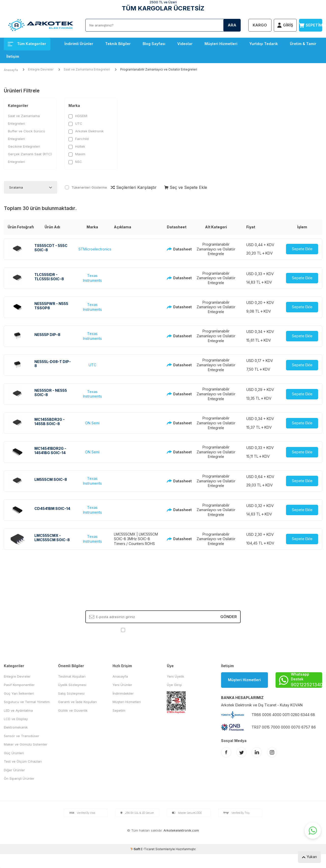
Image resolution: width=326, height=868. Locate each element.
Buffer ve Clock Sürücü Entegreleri (26, 135)
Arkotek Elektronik (86, 131)
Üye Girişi (174, 685)
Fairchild (79, 139)
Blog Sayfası (154, 44)
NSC (75, 162)
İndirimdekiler (123, 693)
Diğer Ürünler (14, 770)
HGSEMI (78, 116)
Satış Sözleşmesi (71, 693)
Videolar (185, 44)
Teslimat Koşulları (72, 676)
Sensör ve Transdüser (22, 736)
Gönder (229, 617)
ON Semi (92, 423)
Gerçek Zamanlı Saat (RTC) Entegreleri (30, 158)
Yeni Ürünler (122, 685)
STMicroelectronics (95, 249)
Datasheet (176, 249)
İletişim (13, 56)
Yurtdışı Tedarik (264, 44)
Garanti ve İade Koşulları (77, 702)
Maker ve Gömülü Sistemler (26, 744)
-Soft (135, 849)
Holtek (77, 146)
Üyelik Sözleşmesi (72, 685)
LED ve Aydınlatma (18, 710)
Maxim (77, 154)
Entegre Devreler (41, 69)
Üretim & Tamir (303, 44)
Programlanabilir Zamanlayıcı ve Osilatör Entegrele (216, 249)
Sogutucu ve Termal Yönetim (27, 702)
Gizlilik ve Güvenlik (73, 710)
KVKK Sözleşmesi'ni (144, 630)
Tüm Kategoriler (27, 44)
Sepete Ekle (302, 249)
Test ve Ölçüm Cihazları (23, 761)
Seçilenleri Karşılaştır (134, 187)
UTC (75, 124)
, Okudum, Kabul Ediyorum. (163, 630)
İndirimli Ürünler (79, 44)
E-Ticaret (148, 849)
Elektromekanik (16, 727)
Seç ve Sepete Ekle (186, 187)
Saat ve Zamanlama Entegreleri (87, 69)
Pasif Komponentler (19, 685)
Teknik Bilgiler (118, 44)
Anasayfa (11, 70)
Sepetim (119, 710)
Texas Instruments (92, 278)
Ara (232, 25)
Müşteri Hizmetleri (221, 44)
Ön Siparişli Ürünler (19, 778)
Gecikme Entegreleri (24, 146)
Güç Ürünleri (14, 753)
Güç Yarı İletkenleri (19, 693)
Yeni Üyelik (175, 676)
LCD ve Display (16, 719)
